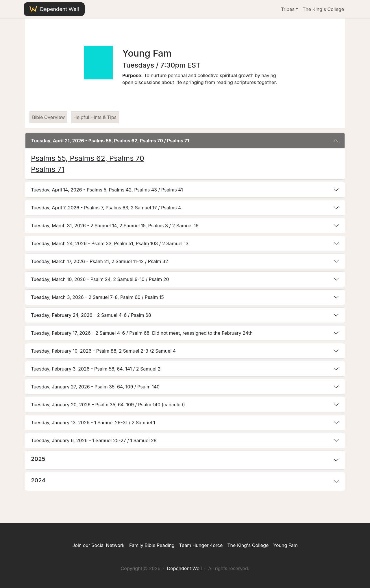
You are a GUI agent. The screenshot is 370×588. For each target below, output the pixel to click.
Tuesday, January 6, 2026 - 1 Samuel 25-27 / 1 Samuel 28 (94, 440)
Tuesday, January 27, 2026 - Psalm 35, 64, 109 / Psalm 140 (95, 387)
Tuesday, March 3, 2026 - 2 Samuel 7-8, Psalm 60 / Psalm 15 (97, 297)
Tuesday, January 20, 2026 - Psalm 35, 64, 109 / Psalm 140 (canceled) (108, 405)
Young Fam (285, 545)
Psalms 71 (48, 169)
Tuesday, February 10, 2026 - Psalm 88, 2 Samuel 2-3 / (103, 351)
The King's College (323, 9)
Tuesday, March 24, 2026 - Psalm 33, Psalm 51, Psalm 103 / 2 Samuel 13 (110, 243)
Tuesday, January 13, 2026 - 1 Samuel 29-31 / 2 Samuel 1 (93, 423)
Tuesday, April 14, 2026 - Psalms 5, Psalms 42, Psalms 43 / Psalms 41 (107, 190)
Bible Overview (48, 117)
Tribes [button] (288, 9)
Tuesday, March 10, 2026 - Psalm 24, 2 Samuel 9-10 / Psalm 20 (100, 279)
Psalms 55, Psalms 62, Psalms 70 (88, 158)
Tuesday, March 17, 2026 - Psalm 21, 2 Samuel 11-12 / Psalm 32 (99, 261)
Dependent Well (54, 9)
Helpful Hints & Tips (95, 117)
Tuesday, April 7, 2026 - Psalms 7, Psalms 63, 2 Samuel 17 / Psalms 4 (106, 208)
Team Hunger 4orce (201, 545)
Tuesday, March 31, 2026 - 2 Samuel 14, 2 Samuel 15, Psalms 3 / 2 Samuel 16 (115, 226)
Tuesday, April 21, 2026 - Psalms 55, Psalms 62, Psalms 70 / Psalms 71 (110, 141)
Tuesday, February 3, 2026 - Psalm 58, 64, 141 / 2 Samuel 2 (96, 369)
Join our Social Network (98, 545)
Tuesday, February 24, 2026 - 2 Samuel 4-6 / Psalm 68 (91, 315)
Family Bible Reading (152, 545)
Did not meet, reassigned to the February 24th (142, 333)
